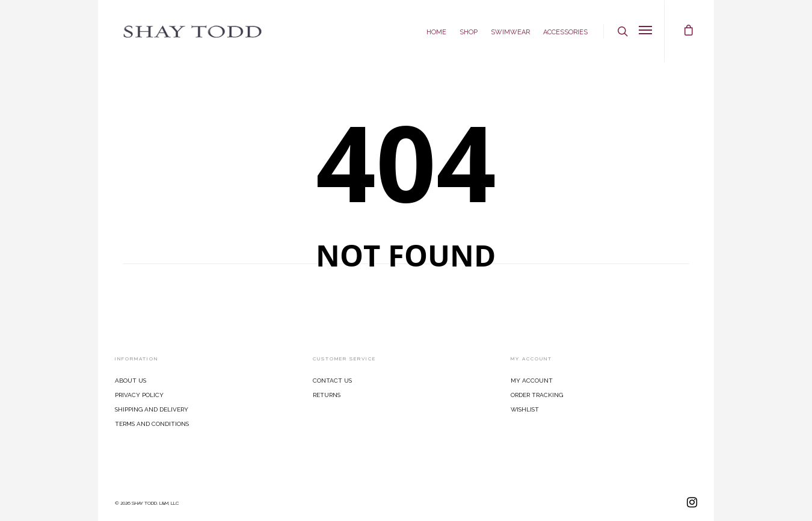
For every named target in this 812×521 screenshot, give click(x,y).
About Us (131, 380)
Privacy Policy (139, 394)
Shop (469, 31)
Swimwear (510, 31)
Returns (327, 394)
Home (436, 31)
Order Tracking (537, 394)
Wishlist (525, 408)
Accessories (565, 31)
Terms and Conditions (152, 423)
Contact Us (332, 380)
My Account (532, 380)
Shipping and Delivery (152, 408)
